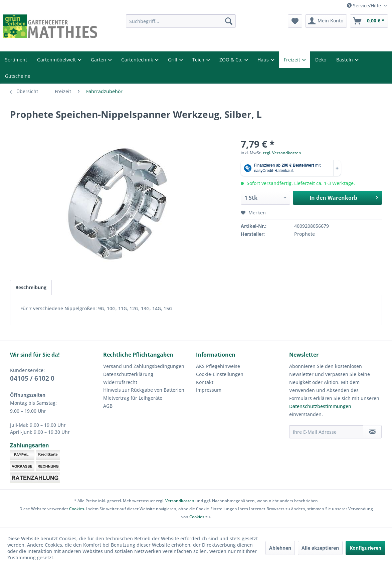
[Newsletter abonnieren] (372, 432)
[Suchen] (229, 21)
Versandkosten (180, 501)
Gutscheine (18, 76)
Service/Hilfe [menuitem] (365, 6)
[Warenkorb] (369, 21)
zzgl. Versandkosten (282, 153)
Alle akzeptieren (320, 548)
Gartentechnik (138, 60)
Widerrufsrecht (120, 382)
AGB (108, 406)
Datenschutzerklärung (128, 374)
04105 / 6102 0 (32, 378)
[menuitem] (181, 21)
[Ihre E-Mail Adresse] (326, 432)
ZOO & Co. (232, 60)
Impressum (209, 390)
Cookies (77, 509)
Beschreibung (31, 287)
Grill (173, 60)
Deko (321, 60)
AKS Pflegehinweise (218, 366)
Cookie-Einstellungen (220, 374)
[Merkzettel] (295, 21)
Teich (199, 60)
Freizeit (293, 60)
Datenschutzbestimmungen (320, 406)
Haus (264, 60)
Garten (99, 60)
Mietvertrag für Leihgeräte (133, 398)
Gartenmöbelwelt (57, 60)
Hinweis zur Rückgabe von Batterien (144, 390)
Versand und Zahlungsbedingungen (144, 366)
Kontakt (205, 382)
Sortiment (16, 60)
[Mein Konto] (326, 21)
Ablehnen (280, 548)
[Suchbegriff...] (181, 21)
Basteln (345, 60)
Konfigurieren (365, 548)
